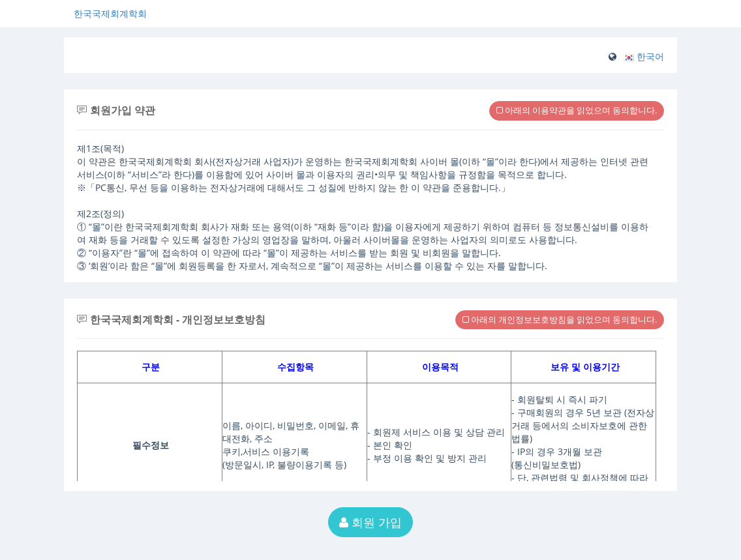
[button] (644, 56)
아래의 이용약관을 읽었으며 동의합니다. (577, 110)
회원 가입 (370, 522)
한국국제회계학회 (110, 13)
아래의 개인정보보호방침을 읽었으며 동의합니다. (560, 319)
